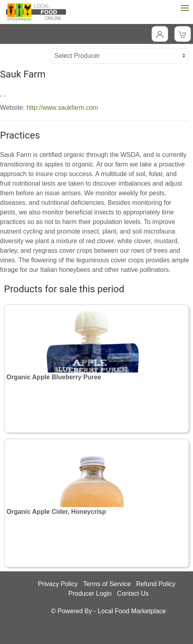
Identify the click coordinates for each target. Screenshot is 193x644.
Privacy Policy (58, 584)
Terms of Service (107, 584)
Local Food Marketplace (132, 611)
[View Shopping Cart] (183, 34)
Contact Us (133, 593)
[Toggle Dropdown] (160, 34)
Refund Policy (156, 584)
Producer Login (90, 593)
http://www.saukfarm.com (62, 108)
